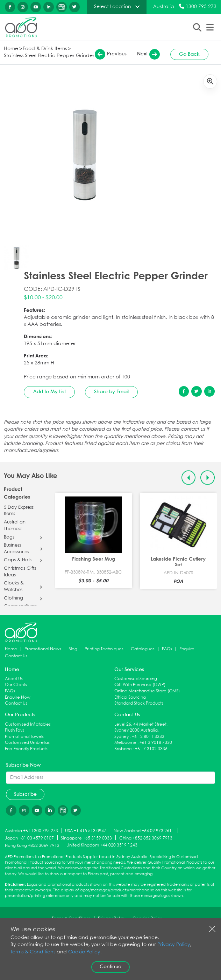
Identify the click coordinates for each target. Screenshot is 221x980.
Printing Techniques (104, 649)
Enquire (187, 649)
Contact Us (16, 656)
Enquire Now (18, 697)
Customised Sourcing (136, 679)
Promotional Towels (24, 737)
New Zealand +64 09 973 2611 (144, 831)
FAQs (167, 649)
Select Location (113, 7)
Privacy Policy (174, 945)
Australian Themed (15, 526)
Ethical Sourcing (130, 697)
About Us (14, 679)
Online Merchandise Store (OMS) (147, 691)
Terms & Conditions (33, 952)
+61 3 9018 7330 (156, 743)
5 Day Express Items (19, 511)
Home (11, 49)
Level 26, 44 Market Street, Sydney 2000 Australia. (141, 728)
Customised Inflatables (28, 724)
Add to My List (49, 392)
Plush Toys (15, 730)
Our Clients (16, 685)
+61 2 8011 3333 (148, 737)
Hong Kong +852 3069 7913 (32, 845)
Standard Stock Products (139, 703)
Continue (110, 967)
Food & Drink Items (45, 49)
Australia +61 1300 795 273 (31, 831)
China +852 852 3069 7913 (146, 838)
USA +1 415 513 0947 (86, 831)
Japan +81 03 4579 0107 (29, 838)
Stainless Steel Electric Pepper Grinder (49, 56)
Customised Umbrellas (27, 743)
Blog (73, 649)
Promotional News (43, 649)
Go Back (189, 54)
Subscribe (25, 794)
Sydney (122, 737)
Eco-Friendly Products (26, 749)
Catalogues (143, 649)
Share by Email (111, 392)
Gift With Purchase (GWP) (140, 685)
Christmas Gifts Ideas (20, 572)
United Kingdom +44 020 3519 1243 (102, 845)
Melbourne (125, 743)
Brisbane (123, 749)
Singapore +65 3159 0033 (86, 838)
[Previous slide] (189, 478)
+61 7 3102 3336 (151, 749)
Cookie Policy (84, 952)
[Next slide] (208, 478)
